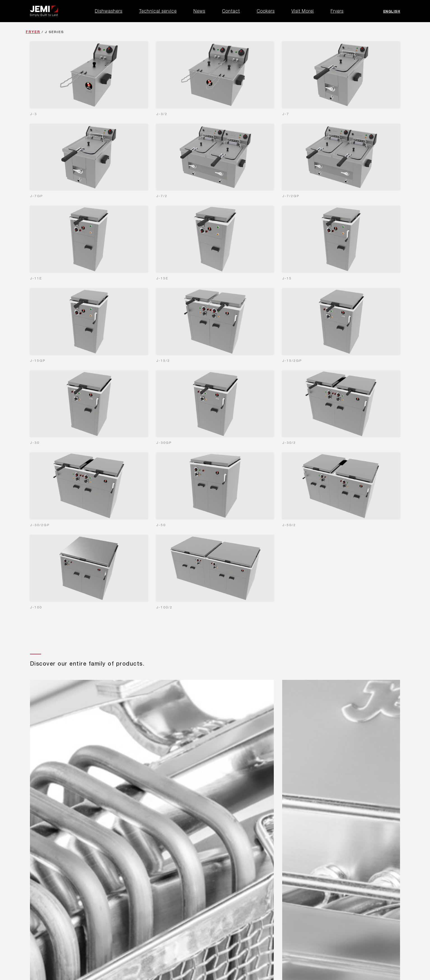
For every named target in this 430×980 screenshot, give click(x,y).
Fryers (337, 11)
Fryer (33, 32)
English (392, 11)
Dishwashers (109, 11)
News (199, 11)
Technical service (158, 11)
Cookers (266, 11)
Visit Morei (303, 11)
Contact (231, 11)
